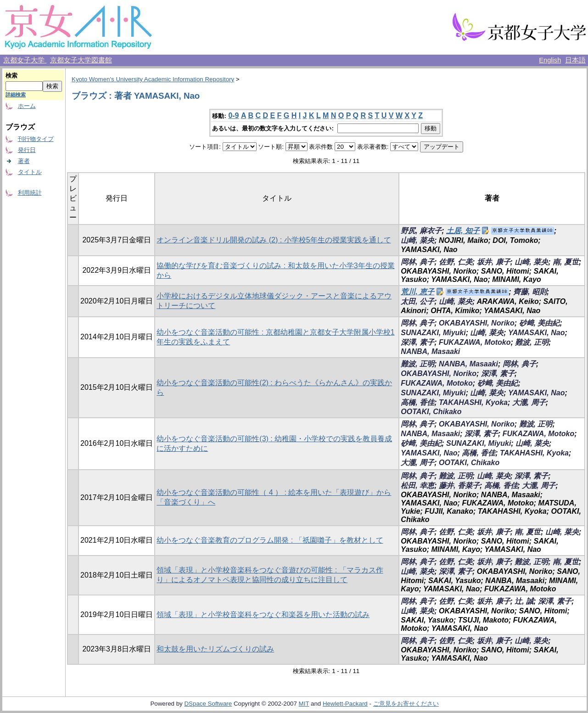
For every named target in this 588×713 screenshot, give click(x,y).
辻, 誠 (524, 601)
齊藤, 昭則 (530, 292)
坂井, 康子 (494, 262)
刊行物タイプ (36, 139)
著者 (24, 161)
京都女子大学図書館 (81, 60)
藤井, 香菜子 (459, 486)
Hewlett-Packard (345, 704)
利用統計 (30, 193)
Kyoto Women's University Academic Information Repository (153, 79)
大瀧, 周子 (529, 402)
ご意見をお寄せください (406, 704)
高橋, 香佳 (417, 402)
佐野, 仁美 (456, 262)
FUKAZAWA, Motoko (475, 342)
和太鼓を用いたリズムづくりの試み (215, 649)
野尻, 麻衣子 (421, 231)
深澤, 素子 (417, 342)
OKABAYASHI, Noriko (477, 323)
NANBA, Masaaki (430, 351)
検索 (11, 76)
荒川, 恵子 (417, 292)
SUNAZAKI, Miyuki (433, 333)
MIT (304, 704)
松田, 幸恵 (417, 486)
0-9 (233, 115)
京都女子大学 (25, 60)
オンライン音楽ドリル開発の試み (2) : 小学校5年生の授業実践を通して (274, 240)
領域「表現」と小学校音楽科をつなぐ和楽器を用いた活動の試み (263, 615)
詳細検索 (16, 95)
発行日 (27, 150)
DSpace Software (208, 704)
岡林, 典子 (417, 262)
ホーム (27, 106)
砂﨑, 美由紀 (540, 323)
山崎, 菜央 (417, 240)
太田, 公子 (417, 301)
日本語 (575, 60)
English (550, 60)
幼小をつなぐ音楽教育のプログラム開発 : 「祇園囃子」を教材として (270, 540)
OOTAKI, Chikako (431, 412)
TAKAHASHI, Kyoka (473, 402)
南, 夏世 (566, 262)
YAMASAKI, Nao (536, 333)
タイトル (30, 172)
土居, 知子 (463, 231)
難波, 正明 (532, 342)
